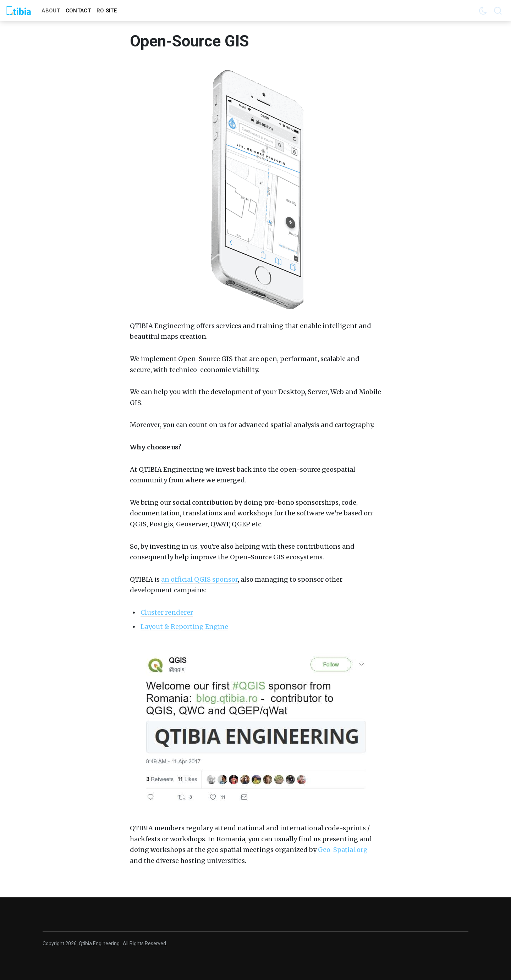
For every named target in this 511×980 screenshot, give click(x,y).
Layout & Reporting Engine (184, 627)
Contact (78, 11)
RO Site (107, 11)
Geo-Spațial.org (343, 850)
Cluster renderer (167, 612)
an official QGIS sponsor (199, 579)
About (51, 11)
